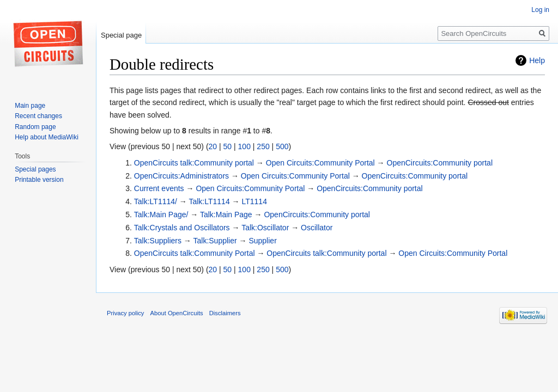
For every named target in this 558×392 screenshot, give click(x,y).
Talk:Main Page (226, 215)
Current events (159, 188)
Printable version (39, 180)
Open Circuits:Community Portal (320, 163)
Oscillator (317, 228)
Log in (540, 10)
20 (213, 146)
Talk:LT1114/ (156, 201)
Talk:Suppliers (158, 241)
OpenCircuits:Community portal (440, 163)
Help (537, 60)
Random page (35, 127)
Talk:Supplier (215, 241)
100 (244, 146)
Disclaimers (225, 313)
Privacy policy (125, 313)
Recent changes (38, 116)
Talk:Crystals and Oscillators (182, 228)
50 (228, 146)
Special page (121, 35)
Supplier (262, 241)
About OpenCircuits (177, 313)
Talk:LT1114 (209, 201)
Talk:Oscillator (265, 228)
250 (263, 146)
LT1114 (254, 201)
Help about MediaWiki (47, 137)
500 (282, 146)
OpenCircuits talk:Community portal (194, 163)
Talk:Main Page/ (161, 215)
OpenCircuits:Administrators (181, 176)
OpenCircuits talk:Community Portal (195, 253)
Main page (30, 106)
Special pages (35, 169)
